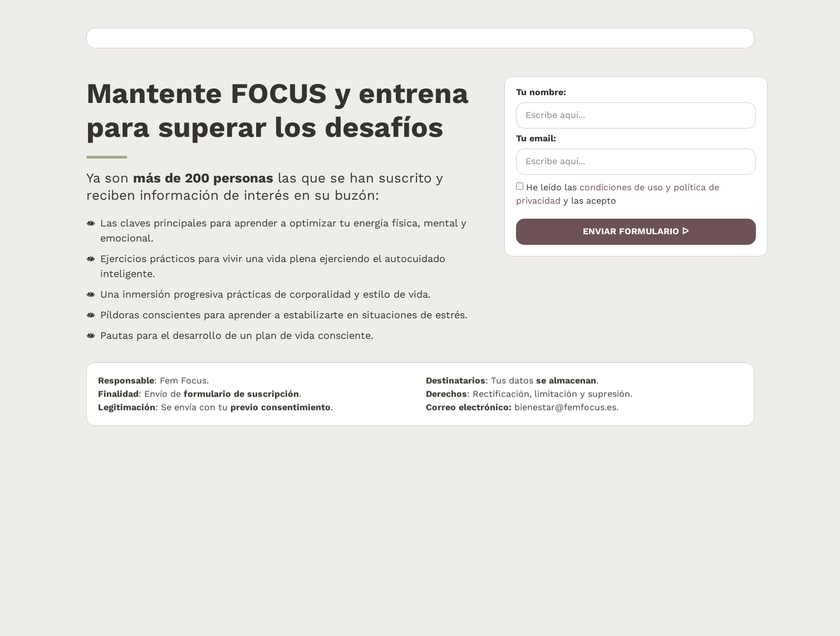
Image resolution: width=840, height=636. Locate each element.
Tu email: (547, 139)
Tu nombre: (552, 93)
